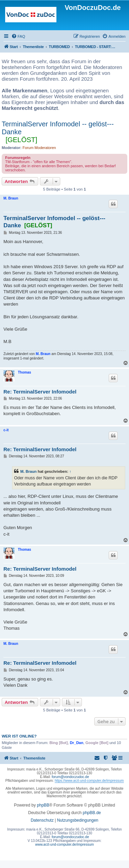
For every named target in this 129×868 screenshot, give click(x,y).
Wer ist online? (19, 736)
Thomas (24, 372)
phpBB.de (92, 813)
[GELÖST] (21, 140)
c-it (6, 430)
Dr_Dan (77, 743)
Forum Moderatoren (39, 148)
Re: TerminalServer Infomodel (40, 392)
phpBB (43, 805)
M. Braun (11, 198)
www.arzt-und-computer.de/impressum (64, 844)
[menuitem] (18, 36)
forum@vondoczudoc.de (70, 777)
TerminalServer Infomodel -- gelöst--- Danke (58, 128)
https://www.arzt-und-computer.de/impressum (89, 781)
